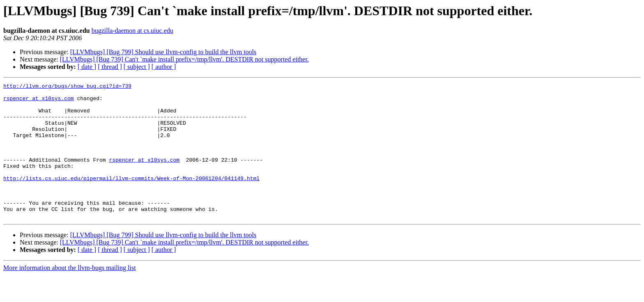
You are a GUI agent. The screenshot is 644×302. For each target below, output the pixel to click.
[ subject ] (137, 67)
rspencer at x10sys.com (39, 102)
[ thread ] (110, 67)
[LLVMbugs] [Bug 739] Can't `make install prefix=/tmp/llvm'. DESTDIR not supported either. (184, 59)
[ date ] (87, 67)
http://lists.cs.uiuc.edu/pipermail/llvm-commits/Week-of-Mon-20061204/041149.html (131, 198)
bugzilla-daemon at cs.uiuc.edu (132, 31)
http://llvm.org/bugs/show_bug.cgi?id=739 (67, 87)
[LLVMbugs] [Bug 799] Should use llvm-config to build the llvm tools (163, 52)
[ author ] (164, 67)
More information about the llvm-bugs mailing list (70, 295)
